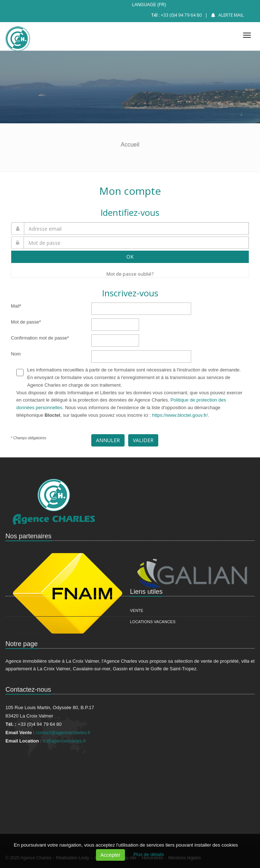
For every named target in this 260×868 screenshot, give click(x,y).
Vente (137, 610)
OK (130, 257)
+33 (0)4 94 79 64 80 (181, 15)
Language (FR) (149, 5)
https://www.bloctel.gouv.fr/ (180, 415)
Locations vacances (153, 622)
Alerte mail (231, 15)
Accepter (110, 855)
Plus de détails (149, 854)
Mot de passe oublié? (130, 274)
